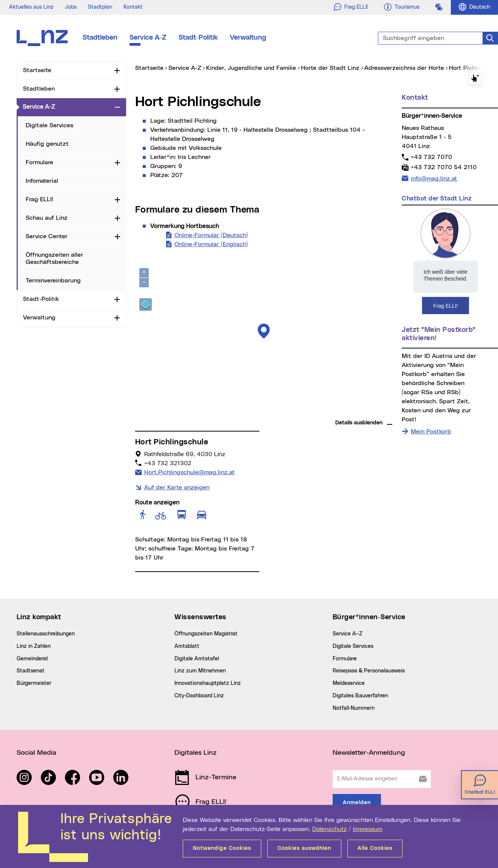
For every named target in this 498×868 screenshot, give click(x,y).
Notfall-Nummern (354, 708)
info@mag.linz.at (434, 178)
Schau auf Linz (47, 218)
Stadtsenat (31, 671)
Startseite (37, 70)
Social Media (36, 753)
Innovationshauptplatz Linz (208, 683)
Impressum (368, 829)
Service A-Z (148, 38)
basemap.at (378, 412)
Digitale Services (49, 125)
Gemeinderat (32, 659)
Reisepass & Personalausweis (369, 671)
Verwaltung (248, 38)
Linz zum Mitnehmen (200, 671)
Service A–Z (348, 634)
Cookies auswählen (304, 848)
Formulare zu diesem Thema (197, 210)
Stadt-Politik (198, 38)
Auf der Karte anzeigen (177, 487)
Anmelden (357, 803)
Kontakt (133, 7)
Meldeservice (349, 683)
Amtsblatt (187, 646)
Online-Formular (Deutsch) (211, 234)
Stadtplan (100, 7)
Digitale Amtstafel (197, 659)
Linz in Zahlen (34, 646)
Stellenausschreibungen (46, 634)
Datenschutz (329, 829)
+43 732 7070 (431, 157)
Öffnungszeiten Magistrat (206, 634)
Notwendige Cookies (222, 848)
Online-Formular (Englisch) (211, 244)
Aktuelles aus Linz (31, 7)
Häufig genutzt (47, 144)
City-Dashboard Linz (199, 696)
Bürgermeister (34, 683)
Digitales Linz (196, 753)
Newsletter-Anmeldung (369, 753)
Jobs (71, 7)
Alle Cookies (375, 848)
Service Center (47, 236)
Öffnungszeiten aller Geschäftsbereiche (54, 258)
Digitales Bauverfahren (360, 696)
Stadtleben (100, 38)
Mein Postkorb (431, 432)
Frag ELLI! (39, 199)
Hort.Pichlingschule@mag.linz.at (189, 472)
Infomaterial (42, 181)
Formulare (39, 162)
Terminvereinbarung (53, 281)
